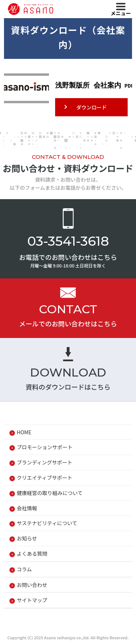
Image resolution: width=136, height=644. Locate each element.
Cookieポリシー (100, 620)
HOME (24, 432)
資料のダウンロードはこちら (68, 387)
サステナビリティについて (47, 523)
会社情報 (27, 508)
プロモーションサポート (45, 447)
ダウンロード (91, 107)
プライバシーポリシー (42, 620)
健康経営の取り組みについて (50, 493)
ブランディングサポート (44, 462)
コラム (24, 569)
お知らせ (27, 538)
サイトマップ (32, 600)
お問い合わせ (32, 585)
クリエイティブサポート (44, 478)
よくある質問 (32, 554)
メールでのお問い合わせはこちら (68, 323)
